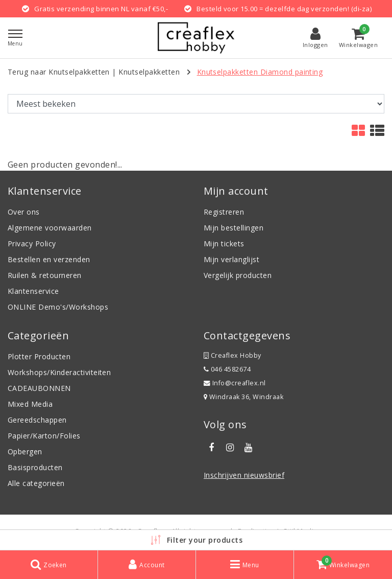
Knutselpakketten (149, 72)
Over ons (24, 212)
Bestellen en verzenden (49, 259)
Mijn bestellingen (234, 228)
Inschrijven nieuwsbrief (244, 475)
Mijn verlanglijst (231, 259)
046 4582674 (227, 369)
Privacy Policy (32, 244)
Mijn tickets (224, 244)
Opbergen (25, 451)
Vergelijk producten (238, 275)
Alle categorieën (36, 483)
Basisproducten (35, 467)
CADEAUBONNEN (39, 388)
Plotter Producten (39, 356)
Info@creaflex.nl (235, 383)
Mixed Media (30, 404)
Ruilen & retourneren (45, 275)
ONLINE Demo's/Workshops (58, 307)
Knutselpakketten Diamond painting (260, 72)
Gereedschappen (37, 420)
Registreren (224, 212)
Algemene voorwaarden (50, 228)
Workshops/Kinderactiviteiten (59, 372)
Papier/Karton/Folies (44, 436)
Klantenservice (33, 291)
